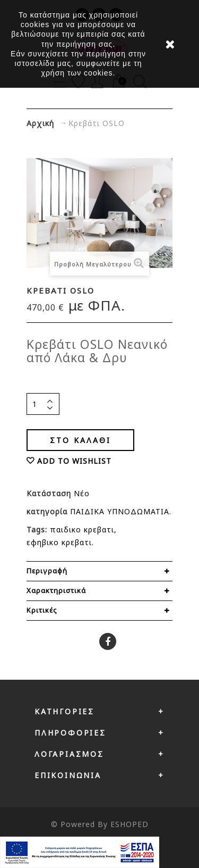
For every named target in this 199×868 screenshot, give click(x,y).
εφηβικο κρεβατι (59, 542)
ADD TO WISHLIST (74, 461)
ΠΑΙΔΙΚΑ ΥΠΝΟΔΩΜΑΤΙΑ (120, 511)
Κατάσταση (50, 493)
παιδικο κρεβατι (82, 529)
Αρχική (40, 123)
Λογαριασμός (69, 754)
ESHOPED (129, 824)
